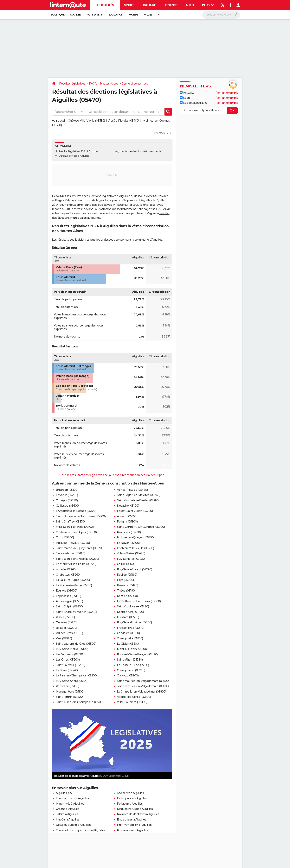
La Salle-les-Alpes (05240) (73, 580)
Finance (171, 5)
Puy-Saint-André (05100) (72, 681)
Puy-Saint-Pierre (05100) (72, 649)
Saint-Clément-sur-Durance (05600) (141, 527)
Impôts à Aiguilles (68, 820)
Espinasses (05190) (68, 596)
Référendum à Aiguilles (132, 830)
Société (75, 15)
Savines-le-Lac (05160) (71, 553)
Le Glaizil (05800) (128, 644)
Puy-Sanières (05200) (131, 559)
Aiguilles (120, 151)
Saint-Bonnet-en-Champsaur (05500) (81, 516)
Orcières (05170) (67, 622)
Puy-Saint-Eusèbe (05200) (134, 622)
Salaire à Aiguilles (67, 814)
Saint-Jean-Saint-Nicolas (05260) (77, 559)
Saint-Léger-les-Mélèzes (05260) (139, 495)
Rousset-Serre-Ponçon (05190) (137, 654)
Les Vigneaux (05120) (70, 654)
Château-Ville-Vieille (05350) (86, 121)
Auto (190, 5)
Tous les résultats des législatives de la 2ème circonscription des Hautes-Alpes (112, 475)
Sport (129, 5)
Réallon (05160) (127, 575)
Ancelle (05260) (66, 569)
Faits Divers (95, 15)
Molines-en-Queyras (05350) (136, 537)
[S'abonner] (209, 111)
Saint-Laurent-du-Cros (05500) (76, 644)
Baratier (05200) (66, 628)
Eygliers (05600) (67, 591)
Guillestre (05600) (68, 506)
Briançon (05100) (67, 490)
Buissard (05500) (128, 617)
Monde (134, 15)
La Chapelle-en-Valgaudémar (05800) (142, 692)
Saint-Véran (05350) (130, 660)
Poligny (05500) (127, 522)
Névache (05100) (128, 506)
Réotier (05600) (127, 596)
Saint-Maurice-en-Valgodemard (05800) (143, 681)
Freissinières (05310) (131, 628)
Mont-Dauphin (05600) (132, 649)
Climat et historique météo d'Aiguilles (81, 830)
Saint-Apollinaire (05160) (133, 606)
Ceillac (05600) (127, 564)
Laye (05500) (125, 580)
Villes (148, 15)
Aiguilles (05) (64, 793)
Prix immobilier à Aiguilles (134, 825)
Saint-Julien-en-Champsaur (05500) (80, 702)
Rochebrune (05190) (130, 612)
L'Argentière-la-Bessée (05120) (76, 511)
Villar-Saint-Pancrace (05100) (75, 527)
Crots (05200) (65, 537)
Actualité (187, 93)
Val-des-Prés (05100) (69, 633)
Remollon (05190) (68, 686)
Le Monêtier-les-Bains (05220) (76, 564)
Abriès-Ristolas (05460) (124, 121)
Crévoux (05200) (128, 675)
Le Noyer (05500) (128, 543)
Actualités (105, 5)
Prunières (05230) (129, 532)
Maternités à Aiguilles (70, 804)
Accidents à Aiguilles (130, 793)
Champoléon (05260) (131, 670)
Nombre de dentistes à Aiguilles (138, 814)
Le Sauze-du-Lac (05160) (133, 665)
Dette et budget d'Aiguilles (73, 825)
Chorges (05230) (67, 500)
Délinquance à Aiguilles (132, 798)
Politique (58, 15)
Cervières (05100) (128, 633)
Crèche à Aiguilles (68, 809)
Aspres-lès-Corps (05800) (134, 697)
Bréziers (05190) (128, 585)
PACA (93, 84)
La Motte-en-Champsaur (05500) (139, 601)
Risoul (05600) (65, 617)
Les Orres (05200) (68, 660)
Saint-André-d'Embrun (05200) (76, 612)
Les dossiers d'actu (193, 103)
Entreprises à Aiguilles (132, 820)
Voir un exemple (227, 93)
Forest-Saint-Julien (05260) (135, 511)
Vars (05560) (64, 638)
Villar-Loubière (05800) (132, 702)
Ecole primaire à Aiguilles (72, 798)
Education (116, 15)
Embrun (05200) (67, 495)
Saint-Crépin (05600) (70, 606)
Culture (149, 5)
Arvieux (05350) (127, 516)
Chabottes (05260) (68, 575)
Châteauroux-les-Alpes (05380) (76, 532)
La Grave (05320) (67, 670)
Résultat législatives (72, 84)
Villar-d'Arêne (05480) (131, 553)
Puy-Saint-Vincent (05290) (135, 569)
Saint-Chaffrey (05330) (71, 522)
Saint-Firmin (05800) (70, 697)
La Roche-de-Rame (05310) (74, 585)
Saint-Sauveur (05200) (71, 665)
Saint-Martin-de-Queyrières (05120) (79, 548)
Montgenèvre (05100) (70, 692)
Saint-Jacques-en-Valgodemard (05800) (143, 686)
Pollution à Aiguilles (130, 804)
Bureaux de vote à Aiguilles (74, 156)
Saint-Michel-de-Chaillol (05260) (138, 500)
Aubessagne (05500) (69, 601)
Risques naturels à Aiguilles (135, 809)
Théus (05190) (126, 591)
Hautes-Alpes (109, 84)
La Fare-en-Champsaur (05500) (77, 675)
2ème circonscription (136, 84)
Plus (208, 5)
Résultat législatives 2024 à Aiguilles (78, 151)
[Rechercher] (221, 15)
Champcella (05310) (130, 638)
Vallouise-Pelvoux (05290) (73, 543)
